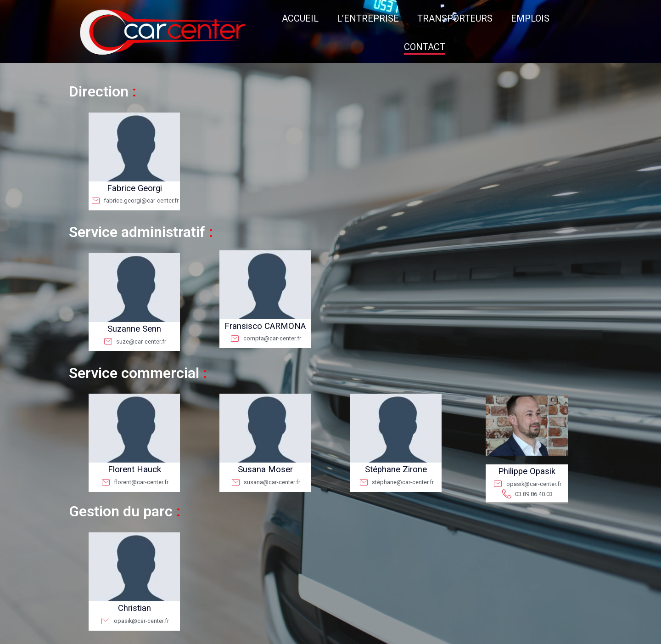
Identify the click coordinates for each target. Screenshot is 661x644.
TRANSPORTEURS (394, 18)
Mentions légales (324, 636)
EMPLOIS (469, 18)
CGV (350, 636)
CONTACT (527, 18)
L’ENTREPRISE (307, 18)
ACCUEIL (239, 18)
